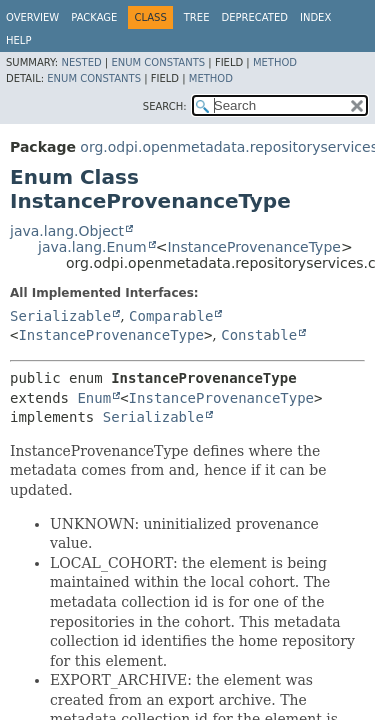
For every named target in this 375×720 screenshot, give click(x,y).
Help (18, 40)
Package (94, 17)
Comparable (171, 316)
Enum (94, 398)
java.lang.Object (67, 231)
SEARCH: (165, 106)
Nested (81, 62)
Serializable (60, 316)
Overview (32, 17)
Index (315, 17)
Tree (197, 17)
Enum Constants (158, 62)
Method (275, 62)
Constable (259, 335)
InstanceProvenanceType (253, 247)
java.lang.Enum (92, 247)
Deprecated (254, 17)
